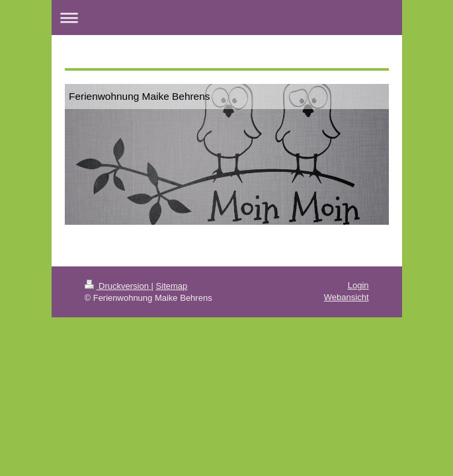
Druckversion (118, 286)
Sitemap (172, 286)
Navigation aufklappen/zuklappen (227, 18)
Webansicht (347, 297)
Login (358, 285)
